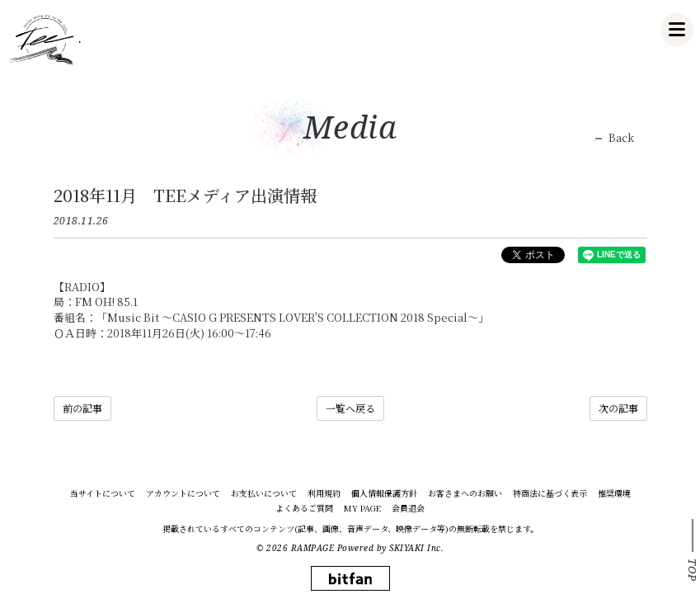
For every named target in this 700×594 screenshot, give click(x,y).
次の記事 (618, 408)
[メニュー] (677, 30)
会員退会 (408, 508)
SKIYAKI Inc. (416, 548)
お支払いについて (264, 493)
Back (621, 138)
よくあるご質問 (304, 508)
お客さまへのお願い (465, 493)
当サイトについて (103, 493)
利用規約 (324, 493)
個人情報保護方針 (384, 493)
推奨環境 (614, 493)
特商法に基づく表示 (550, 493)
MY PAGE (362, 508)
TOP (693, 570)
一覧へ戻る (350, 408)
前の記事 (82, 408)
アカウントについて (183, 493)
